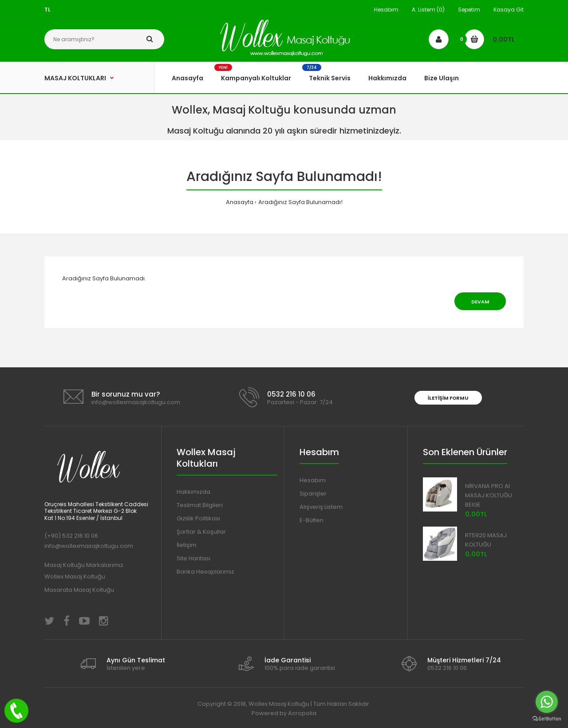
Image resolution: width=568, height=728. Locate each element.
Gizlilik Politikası (198, 518)
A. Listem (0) (428, 10)
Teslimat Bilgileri (200, 505)
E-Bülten (312, 520)
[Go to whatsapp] (547, 702)
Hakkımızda (193, 492)
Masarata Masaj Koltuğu (79, 590)
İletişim (187, 545)
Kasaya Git (509, 10)
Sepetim (469, 10)
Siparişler (313, 494)
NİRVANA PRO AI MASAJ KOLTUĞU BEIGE (489, 495)
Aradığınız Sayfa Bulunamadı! (300, 202)
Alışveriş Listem (321, 507)
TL (47, 10)
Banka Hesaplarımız (205, 572)
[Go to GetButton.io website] (547, 719)
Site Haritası (193, 558)
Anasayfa (240, 202)
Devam (480, 302)
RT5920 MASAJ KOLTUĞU (486, 540)
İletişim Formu (448, 398)
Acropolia (302, 713)
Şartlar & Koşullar (201, 532)
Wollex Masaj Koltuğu (75, 576)
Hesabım (386, 10)
